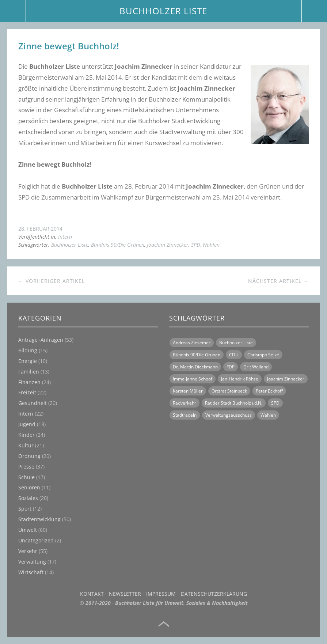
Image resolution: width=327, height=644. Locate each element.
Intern (65, 237)
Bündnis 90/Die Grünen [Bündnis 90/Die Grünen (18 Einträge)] (197, 355)
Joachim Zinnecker (168, 245)
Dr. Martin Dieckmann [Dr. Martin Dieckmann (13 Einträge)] (195, 367)
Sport (25, 509)
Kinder (26, 435)
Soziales (28, 498)
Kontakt (92, 594)
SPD (195, 245)
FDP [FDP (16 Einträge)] (231, 367)
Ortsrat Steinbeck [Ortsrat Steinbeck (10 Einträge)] (229, 391)
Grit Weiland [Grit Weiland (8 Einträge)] (256, 367)
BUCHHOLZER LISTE (163, 11)
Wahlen (211, 245)
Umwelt (28, 530)
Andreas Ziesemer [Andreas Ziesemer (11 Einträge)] (192, 343)
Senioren (29, 487)
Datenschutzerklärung (214, 594)
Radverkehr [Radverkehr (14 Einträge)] (185, 403)
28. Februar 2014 (40, 229)
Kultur (26, 445)
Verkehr (28, 551)
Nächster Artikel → (278, 281)
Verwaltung (32, 562)
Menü (13, 11)
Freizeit (27, 392)
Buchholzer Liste (70, 245)
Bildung (28, 350)
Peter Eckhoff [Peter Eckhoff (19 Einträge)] (269, 391)
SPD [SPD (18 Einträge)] (275, 403)
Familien (29, 372)
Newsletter (125, 594)
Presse (26, 467)
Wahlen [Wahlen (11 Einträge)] (268, 415)
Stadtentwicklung (39, 519)
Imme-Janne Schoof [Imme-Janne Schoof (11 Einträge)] (193, 379)
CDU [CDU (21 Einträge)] (234, 355)
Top (164, 624)
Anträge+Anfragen (41, 340)
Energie (28, 361)
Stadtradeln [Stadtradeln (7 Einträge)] (185, 415)
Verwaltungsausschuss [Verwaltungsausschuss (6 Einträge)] (229, 415)
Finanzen (29, 382)
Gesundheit (33, 403)
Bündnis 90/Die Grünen (118, 245)
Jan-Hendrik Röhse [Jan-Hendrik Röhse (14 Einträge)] (240, 379)
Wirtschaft (31, 572)
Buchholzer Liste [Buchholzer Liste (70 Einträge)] (236, 343)
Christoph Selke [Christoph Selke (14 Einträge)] (263, 355)
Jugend (27, 424)
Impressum (161, 594)
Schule (26, 477)
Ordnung (29, 456)
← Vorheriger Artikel (52, 281)
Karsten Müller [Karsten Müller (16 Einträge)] (188, 391)
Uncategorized (36, 540)
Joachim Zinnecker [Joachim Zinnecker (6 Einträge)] (286, 379)
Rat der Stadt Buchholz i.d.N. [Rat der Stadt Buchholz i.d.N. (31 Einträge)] (234, 403)
